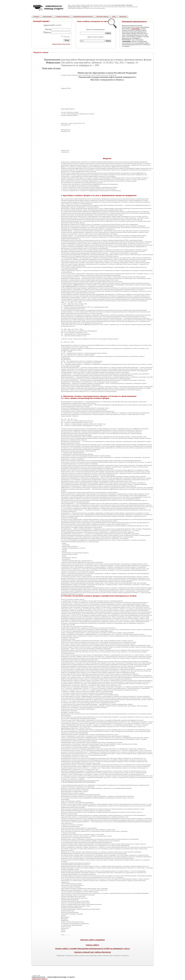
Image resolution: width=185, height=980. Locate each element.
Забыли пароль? (57, 44)
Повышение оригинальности (134, 21)
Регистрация (66, 44)
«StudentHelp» (135, 29)
